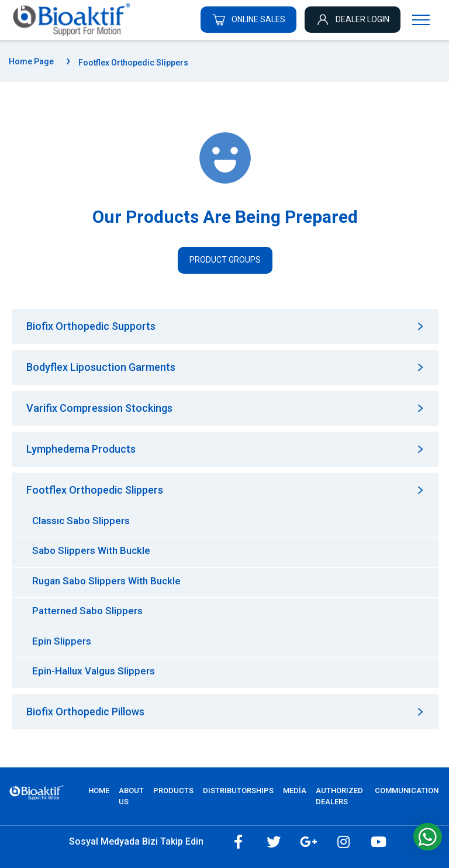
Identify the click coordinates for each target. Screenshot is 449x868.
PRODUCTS (173, 790)
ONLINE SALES (248, 19)
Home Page (31, 61)
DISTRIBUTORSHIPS (238, 790)
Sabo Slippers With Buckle (91, 550)
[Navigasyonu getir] (421, 19)
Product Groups (225, 260)
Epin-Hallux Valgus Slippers (94, 671)
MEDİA (295, 790)
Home (99, 790)
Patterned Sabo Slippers (87, 611)
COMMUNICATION (407, 790)
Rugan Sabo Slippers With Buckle (106, 581)
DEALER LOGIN (353, 19)
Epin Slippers (62, 641)
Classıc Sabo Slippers (81, 521)
